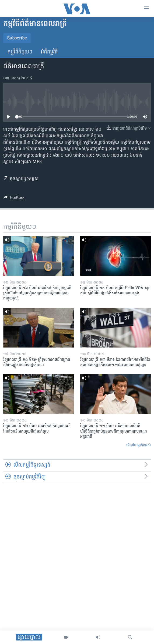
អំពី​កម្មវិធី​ (49, 52)
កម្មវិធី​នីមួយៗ (20, 52)
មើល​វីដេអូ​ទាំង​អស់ (139, 445)
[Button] (14, 199)
